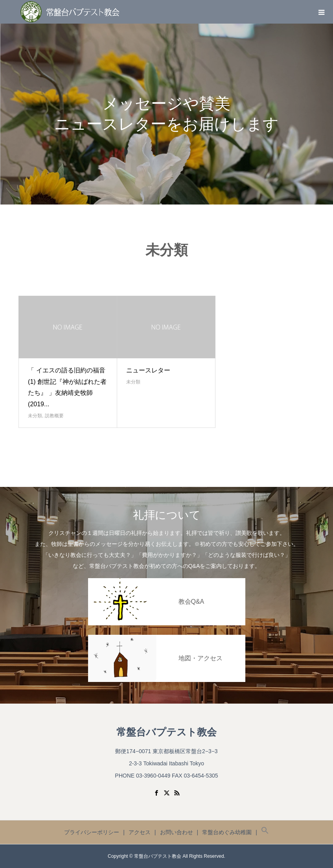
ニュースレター (148, 370)
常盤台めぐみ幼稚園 (227, 832)
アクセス (140, 832)
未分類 (35, 416)
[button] (265, 832)
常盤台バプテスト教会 (166, 732)
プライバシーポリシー (92, 832)
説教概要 (54, 416)
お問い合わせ (177, 832)
